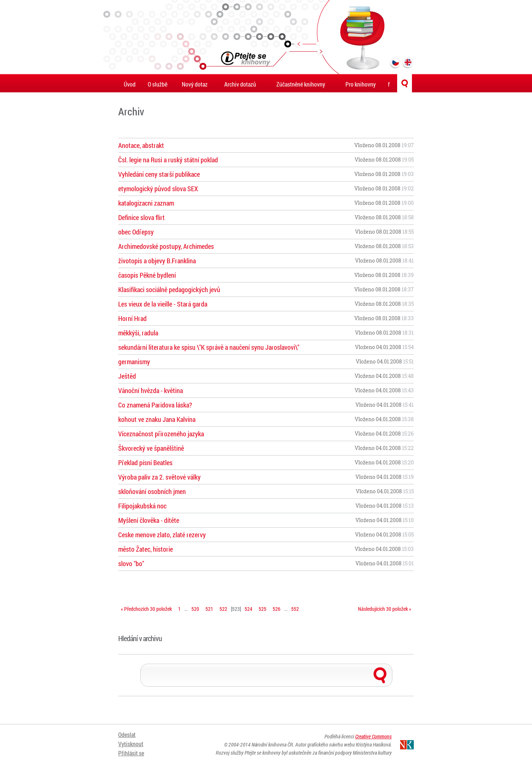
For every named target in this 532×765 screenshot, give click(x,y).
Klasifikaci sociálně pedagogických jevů (169, 290)
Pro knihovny (361, 84)
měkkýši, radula (138, 333)
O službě (158, 84)
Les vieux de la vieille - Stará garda (163, 304)
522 (223, 609)
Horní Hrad (132, 318)
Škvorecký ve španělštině (151, 448)
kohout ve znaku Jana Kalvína (157, 419)
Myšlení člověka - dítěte (149, 520)
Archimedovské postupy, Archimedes (166, 246)
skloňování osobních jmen (152, 491)
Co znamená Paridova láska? (155, 405)
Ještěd (127, 376)
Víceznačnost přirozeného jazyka (161, 434)
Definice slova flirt (141, 217)
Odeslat (127, 734)
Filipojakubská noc (142, 506)
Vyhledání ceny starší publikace (159, 174)
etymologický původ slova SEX (158, 189)
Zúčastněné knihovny (301, 84)
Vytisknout (131, 744)
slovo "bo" (131, 563)
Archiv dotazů (240, 84)
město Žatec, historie (146, 549)
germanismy (134, 362)
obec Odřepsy (136, 232)
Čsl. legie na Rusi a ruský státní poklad (168, 160)
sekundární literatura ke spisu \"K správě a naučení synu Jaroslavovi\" (209, 347)
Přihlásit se (131, 753)
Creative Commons (373, 736)
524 (248, 609)
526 (277, 609)
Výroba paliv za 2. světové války (159, 477)
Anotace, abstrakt (141, 145)
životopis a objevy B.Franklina (157, 261)
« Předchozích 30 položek (146, 609)
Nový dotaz (195, 84)
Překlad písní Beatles (145, 463)
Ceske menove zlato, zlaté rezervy (162, 535)
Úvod (130, 84)
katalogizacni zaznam (146, 203)
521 (209, 609)
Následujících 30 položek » (385, 609)
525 (262, 609)
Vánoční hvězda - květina (151, 390)
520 (195, 609)
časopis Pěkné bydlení (147, 275)
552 (295, 609)
